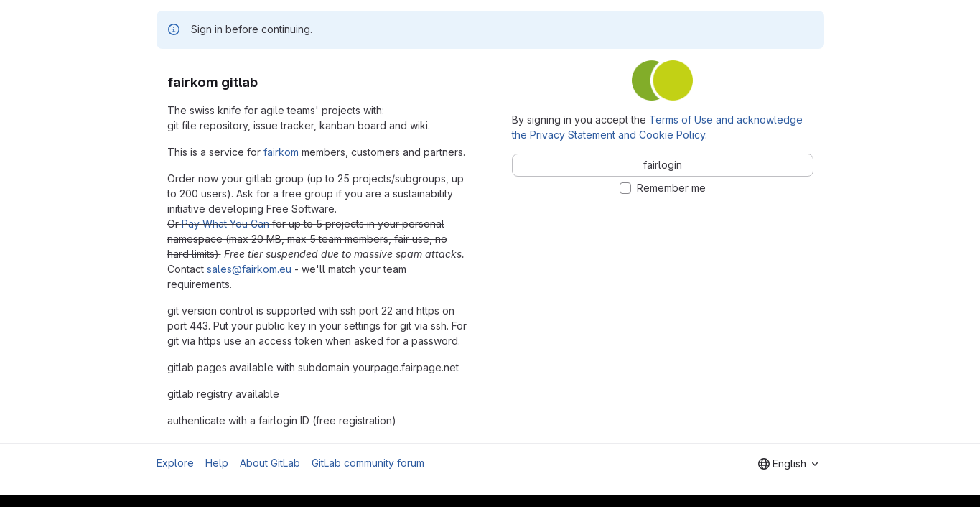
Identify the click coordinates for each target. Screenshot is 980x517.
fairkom (281, 152)
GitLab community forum (368, 463)
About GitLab (270, 463)
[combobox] (788, 464)
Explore (175, 463)
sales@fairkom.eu (249, 269)
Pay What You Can (225, 224)
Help (217, 463)
